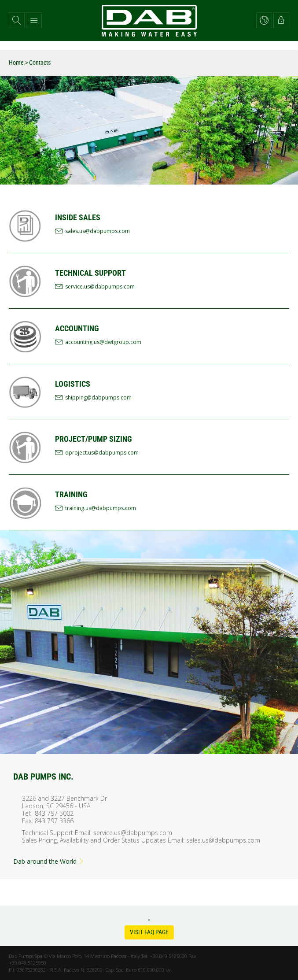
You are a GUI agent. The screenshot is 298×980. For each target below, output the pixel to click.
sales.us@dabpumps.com (97, 231)
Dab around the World (49, 861)
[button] (17, 20)
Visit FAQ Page (149, 932)
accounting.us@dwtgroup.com (103, 342)
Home (16, 63)
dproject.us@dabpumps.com (102, 453)
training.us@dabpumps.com (101, 508)
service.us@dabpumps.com (100, 287)
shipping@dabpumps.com (98, 398)
